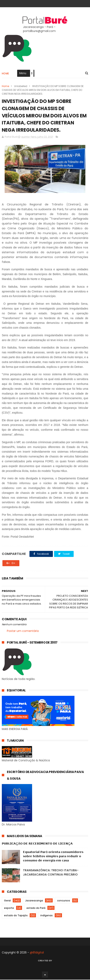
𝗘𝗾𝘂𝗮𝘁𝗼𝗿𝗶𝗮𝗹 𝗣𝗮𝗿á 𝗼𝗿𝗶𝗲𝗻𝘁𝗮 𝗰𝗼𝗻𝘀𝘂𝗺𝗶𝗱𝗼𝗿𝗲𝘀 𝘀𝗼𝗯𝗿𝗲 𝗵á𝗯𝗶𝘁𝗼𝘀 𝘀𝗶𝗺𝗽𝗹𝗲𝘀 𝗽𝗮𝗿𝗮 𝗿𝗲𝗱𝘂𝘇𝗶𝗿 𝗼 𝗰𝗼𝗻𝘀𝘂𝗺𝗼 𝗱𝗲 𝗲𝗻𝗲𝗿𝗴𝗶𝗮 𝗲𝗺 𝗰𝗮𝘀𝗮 (53, 857)
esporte (9, 908)
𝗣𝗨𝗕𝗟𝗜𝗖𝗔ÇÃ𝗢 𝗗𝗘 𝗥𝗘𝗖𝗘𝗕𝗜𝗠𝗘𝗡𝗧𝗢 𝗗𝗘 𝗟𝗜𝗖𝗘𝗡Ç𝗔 (37, 844)
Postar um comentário (23, 631)
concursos (64, 901)
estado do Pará (36, 908)
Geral (7, 901)
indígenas (47, 916)
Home (5, 73)
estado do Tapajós (16, 916)
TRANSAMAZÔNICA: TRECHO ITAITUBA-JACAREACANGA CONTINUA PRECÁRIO (51, 873)
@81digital (37, 953)
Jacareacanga (34, 901)
